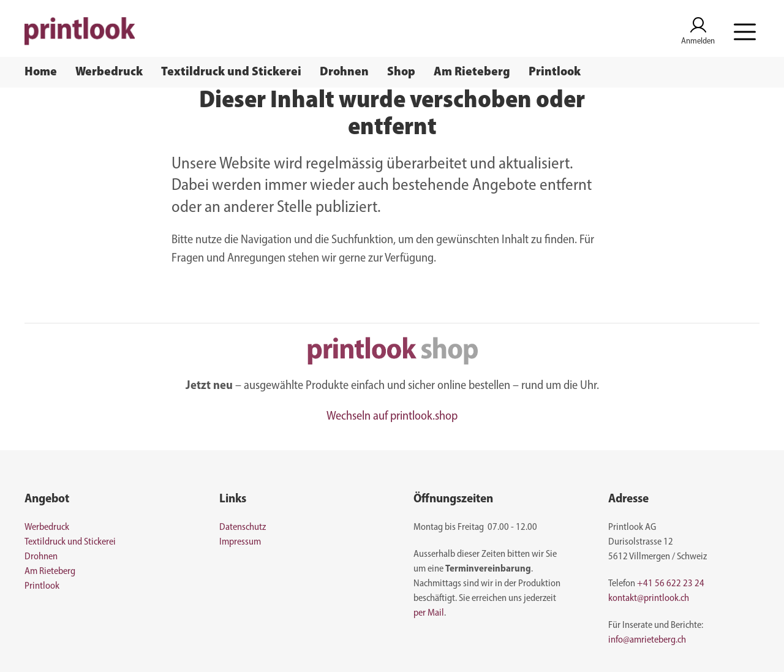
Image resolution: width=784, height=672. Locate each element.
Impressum (240, 542)
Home (41, 72)
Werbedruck (109, 72)
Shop (401, 72)
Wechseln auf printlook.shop (392, 417)
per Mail (429, 613)
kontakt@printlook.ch (649, 598)
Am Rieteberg (472, 72)
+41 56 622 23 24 (671, 584)
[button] (745, 32)
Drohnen (344, 72)
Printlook (555, 72)
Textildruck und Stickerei (231, 72)
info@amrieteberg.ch (647, 640)
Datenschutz (243, 527)
